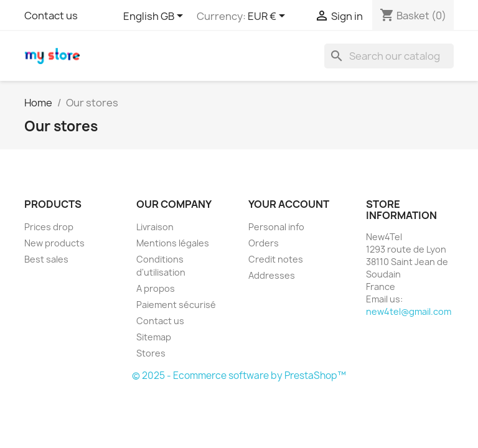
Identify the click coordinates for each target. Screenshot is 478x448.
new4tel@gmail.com (409, 311)
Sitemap (154, 337)
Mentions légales (173, 243)
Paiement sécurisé (176, 305)
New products (54, 243)
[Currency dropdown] (269, 17)
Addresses (272, 275)
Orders (264, 243)
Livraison (155, 227)
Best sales (46, 259)
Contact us (51, 16)
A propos (156, 288)
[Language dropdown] (155, 17)
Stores (151, 353)
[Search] (389, 56)
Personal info (276, 227)
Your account (289, 204)
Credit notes (276, 259)
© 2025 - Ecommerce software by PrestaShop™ (239, 376)
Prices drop (49, 227)
